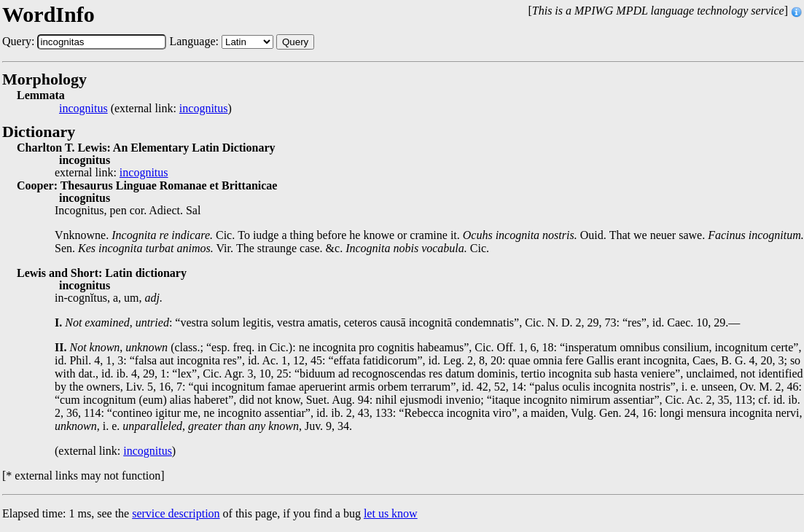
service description (176, 513)
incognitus (83, 109)
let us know (391, 513)
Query (295, 42)
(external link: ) (145, 109)
